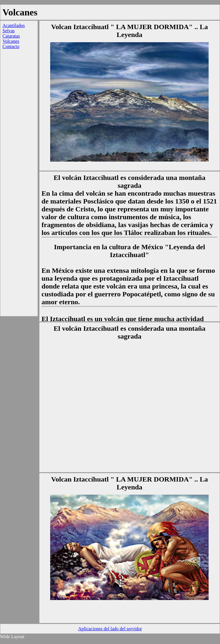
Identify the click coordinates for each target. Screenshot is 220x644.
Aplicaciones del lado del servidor (110, 629)
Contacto (11, 46)
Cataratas (11, 36)
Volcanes (11, 41)
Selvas (9, 31)
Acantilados (14, 25)
